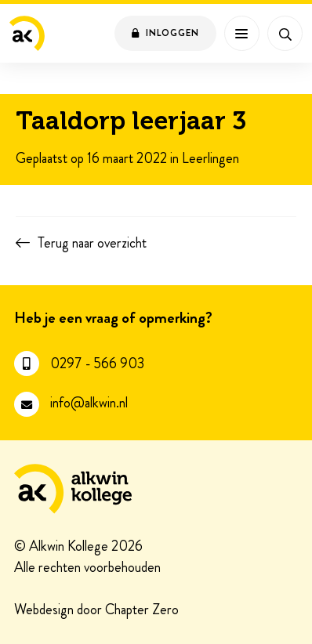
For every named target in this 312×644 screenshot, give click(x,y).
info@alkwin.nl (89, 403)
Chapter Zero (142, 611)
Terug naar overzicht (92, 243)
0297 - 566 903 (97, 364)
